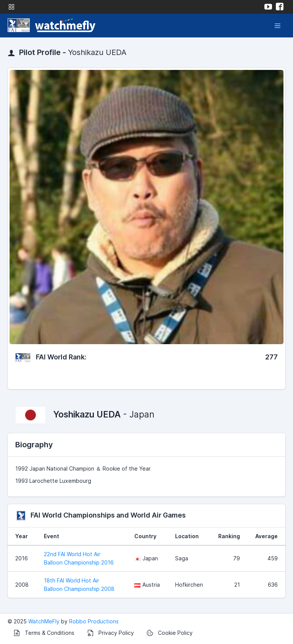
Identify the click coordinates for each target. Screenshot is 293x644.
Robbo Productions (94, 621)
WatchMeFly (44, 621)
